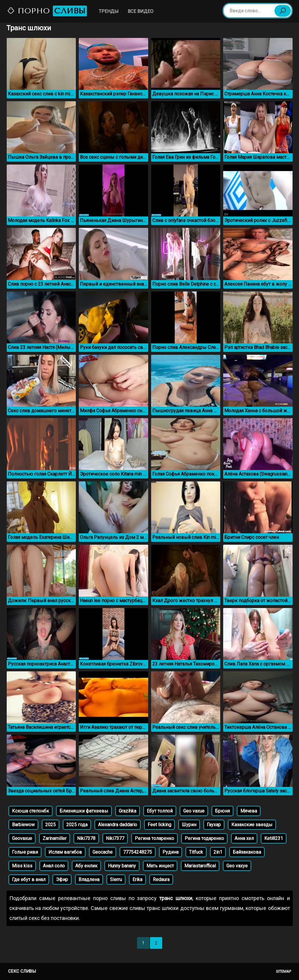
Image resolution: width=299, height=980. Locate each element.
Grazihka (127, 811)
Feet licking (159, 825)
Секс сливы (22, 971)
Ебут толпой (160, 811)
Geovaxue (22, 838)
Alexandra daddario (118, 825)
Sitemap (284, 971)
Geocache (103, 852)
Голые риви (25, 852)
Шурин (189, 825)
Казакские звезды (252, 825)
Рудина (171, 852)
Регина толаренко (154, 838)
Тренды (109, 11)
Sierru (116, 879)
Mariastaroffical (200, 866)
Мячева (249, 811)
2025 (50, 825)
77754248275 (138, 852)
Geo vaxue (194, 811)
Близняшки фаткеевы (84, 811)
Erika (137, 879)
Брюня (222, 811)
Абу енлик (86, 866)
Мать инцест (160, 866)
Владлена (89, 879)
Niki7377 (115, 838)
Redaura (161, 879)
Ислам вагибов (65, 852)
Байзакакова (247, 852)
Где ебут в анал (29, 879)
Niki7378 (86, 838)
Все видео (141, 11)
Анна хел (244, 838)
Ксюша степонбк (30, 811)
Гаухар (214, 825)
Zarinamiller (55, 838)
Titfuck (196, 852)
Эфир (62, 879)
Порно (47, 11)
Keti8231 (274, 838)
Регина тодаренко (204, 838)
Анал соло (54, 866)
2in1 (218, 852)
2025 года (77, 825)
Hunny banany (122, 866)
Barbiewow (23, 825)
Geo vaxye (237, 866)
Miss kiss (22, 866)
